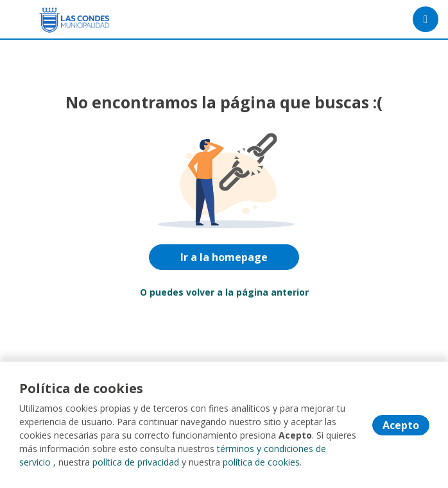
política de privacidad (136, 462)
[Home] (56, 20)
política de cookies (261, 462)
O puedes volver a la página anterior (224, 292)
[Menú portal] (426, 19)
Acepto (401, 425)
